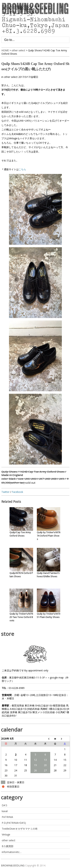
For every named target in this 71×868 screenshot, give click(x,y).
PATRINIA (7, 817)
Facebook (17, 492)
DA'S (4, 805)
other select (11, 77)
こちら (22, 169)
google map (57, 678)
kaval (5, 811)
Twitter (5, 492)
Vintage (6, 834)
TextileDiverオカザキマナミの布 (20, 829)
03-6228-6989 (17, 688)
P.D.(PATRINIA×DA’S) (14, 823)
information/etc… (12, 852)
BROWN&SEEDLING (13, 865)
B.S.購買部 (8, 846)
